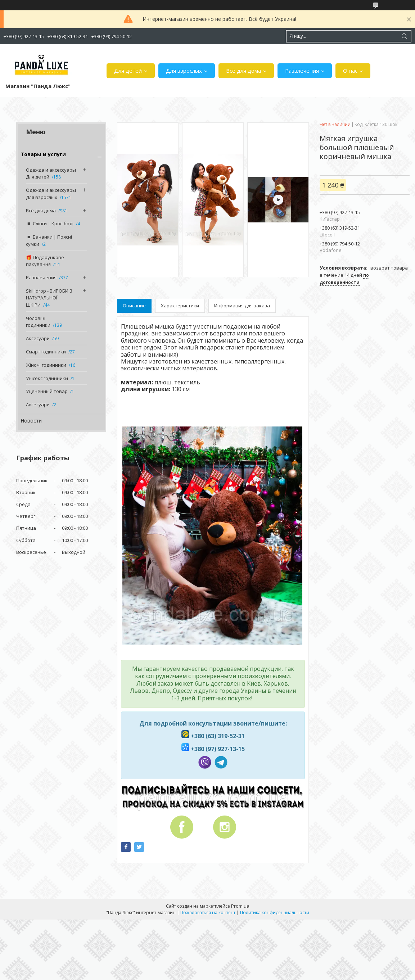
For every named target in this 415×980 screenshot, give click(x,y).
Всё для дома (243, 71)
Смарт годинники (46, 352)
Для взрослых (184, 71)
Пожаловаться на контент (208, 913)
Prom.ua (240, 906)
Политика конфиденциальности (275, 913)
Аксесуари (38, 338)
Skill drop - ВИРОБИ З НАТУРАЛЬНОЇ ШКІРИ (49, 298)
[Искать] (404, 36)
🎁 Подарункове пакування (45, 261)
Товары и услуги (43, 154)
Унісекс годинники (47, 378)
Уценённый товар (47, 391)
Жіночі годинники (46, 365)
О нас (350, 71)
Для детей (128, 71)
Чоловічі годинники (38, 322)
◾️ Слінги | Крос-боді (50, 223)
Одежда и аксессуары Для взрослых (51, 194)
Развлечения (302, 71)
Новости (31, 421)
